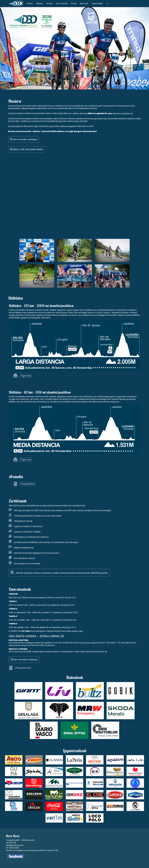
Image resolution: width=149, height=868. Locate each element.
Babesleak (84, 3)
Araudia (49, 3)
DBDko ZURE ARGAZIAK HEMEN (26, 149)
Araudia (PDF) (28, 484)
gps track (26, 376)
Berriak (74, 3)
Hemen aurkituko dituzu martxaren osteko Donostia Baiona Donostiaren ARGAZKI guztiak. (59, 572)
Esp (108, 3)
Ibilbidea (40, 3)
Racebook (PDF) (23, 668)
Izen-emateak (62, 3)
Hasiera (30, 3)
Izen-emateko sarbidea (24, 139)
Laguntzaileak (97, 3)
